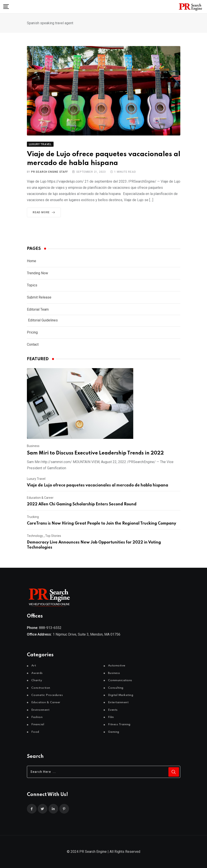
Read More (45, 212)
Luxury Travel (36, 479)
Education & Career (40, 498)
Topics (32, 285)
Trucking (33, 517)
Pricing (32, 332)
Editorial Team (38, 309)
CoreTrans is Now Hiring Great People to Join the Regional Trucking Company (102, 523)
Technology (35, 536)
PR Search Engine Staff (49, 172)
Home (32, 261)
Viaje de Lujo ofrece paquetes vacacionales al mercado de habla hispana (98, 485)
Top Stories (53, 536)
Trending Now (37, 273)
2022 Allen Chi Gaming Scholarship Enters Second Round (82, 504)
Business (33, 446)
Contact (33, 344)
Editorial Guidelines (43, 320)
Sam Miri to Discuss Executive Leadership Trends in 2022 (95, 453)
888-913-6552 (50, 628)
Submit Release (39, 297)
